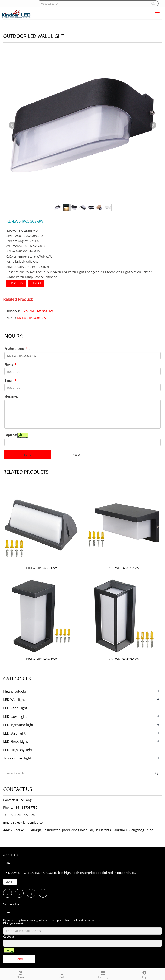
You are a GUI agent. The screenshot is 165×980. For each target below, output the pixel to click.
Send (28, 454)
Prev (12, 125)
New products (15, 691)
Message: (11, 396)
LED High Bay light (18, 750)
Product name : (17, 349)
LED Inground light (18, 725)
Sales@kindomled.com (29, 822)
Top (144, 974)
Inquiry (103, 974)
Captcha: (11, 435)
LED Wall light (14, 700)
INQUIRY (16, 283)
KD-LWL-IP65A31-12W (124, 568)
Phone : (11, 364)
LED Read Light (15, 708)
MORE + (10, 882)
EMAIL (36, 283)
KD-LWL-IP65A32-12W (41, 659)
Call (62, 974)
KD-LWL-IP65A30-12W (41, 568)
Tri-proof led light (17, 758)
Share (21, 974)
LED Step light (14, 733)
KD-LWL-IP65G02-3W (38, 311)
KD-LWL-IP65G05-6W (32, 318)
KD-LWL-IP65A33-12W (124, 659)
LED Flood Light (16, 741)
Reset (76, 454)
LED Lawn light (15, 716)
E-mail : (11, 380)
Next (153, 125)
